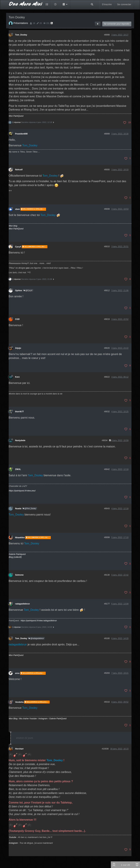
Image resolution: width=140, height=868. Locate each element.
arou (17, 673)
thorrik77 (20, 412)
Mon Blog (13, 719)
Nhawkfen (20, 538)
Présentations (21, 23)
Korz (17, 377)
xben (18, 209)
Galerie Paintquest (17, 554)
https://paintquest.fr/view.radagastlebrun (39, 621)
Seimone (19, 575)
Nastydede (20, 440)
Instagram (43, 719)
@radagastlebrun (36, 639)
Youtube (13, 837)
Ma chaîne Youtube (28, 719)
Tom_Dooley (21, 35)
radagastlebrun (23, 604)
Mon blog (13, 226)
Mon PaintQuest (16, 116)
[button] (65, 4)
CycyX (18, 247)
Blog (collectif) (15, 557)
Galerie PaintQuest (58, 719)
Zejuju (18, 348)
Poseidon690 (21, 134)
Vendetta (19, 702)
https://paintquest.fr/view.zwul (22, 491)
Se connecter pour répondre (117, 24)
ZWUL (18, 469)
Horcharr (19, 749)
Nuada (18, 509)
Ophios (19, 291)
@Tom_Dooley (29, 509)
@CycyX (28, 291)
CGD (17, 319)
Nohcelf (19, 170)
